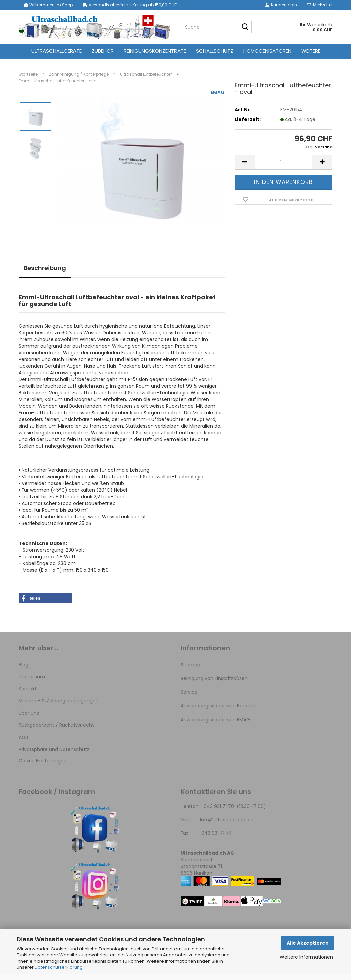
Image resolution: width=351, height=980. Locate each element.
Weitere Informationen (306, 957)
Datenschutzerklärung (59, 967)
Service (189, 698)
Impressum (32, 683)
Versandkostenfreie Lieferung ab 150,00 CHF (130, 5)
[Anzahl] (283, 168)
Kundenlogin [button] (281, 5)
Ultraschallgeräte (57, 51)
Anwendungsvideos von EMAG (215, 726)
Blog (24, 671)
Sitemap (190, 671)
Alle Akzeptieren (308, 943)
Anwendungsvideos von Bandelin (219, 712)
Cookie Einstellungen (43, 767)
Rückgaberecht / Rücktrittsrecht (56, 731)
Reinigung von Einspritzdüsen (214, 684)
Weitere (311, 51)
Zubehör (103, 51)
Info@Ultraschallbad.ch (227, 826)
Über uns (29, 719)
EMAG (218, 98)
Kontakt (28, 695)
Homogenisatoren (267, 51)
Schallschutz (215, 51)
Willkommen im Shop (48, 5)
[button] (245, 168)
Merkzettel (320, 5)
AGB (23, 743)
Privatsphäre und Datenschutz (54, 755)
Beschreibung (45, 274)
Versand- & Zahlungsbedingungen (59, 707)
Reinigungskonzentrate (155, 51)
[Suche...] (245, 27)
